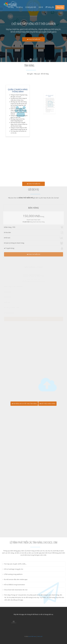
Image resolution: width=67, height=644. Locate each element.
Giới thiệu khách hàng (47, 404)
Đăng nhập (60, 7)
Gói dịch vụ (19, 7)
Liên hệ (41, 7)
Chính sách (40, 636)
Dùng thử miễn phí (34, 39)
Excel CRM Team (32, 636)
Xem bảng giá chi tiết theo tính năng (24, 404)
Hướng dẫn (51, 7)
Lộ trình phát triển (31, 7)
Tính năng (11, 7)
